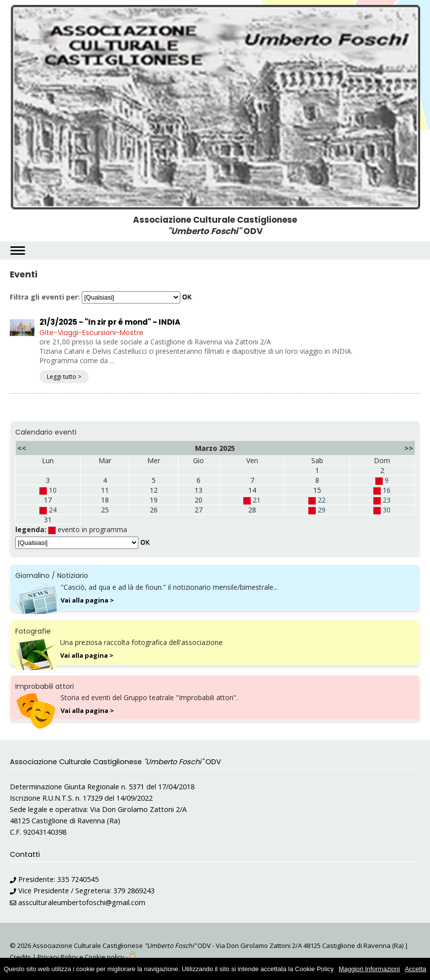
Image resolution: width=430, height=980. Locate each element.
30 (387, 510)
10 (53, 490)
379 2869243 (134, 891)
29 (322, 510)
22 (322, 500)
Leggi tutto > (64, 377)
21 (257, 500)
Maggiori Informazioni (369, 969)
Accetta (415, 969)
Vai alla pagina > (87, 600)
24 (53, 510)
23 (387, 500)
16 (387, 490)
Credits (20, 957)
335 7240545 (78, 879)
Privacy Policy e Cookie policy (81, 957)
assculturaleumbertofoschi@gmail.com (82, 902)
